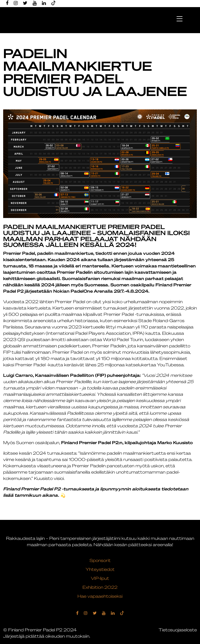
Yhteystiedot (100, 570)
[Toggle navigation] (179, 18)
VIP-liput (100, 579)
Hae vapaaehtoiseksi (100, 597)
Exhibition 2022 (100, 588)
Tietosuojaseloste (178, 630)
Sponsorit (100, 561)
